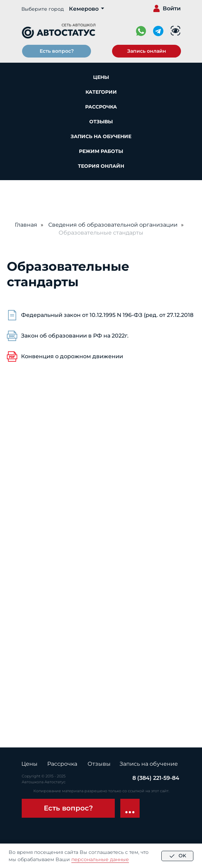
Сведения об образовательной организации (113, 225)
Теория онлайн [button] (101, 166)
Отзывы (101, 122)
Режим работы (101, 151)
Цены (101, 77)
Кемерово (84, 9)
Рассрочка (101, 107)
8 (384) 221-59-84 (156, 778)
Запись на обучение (101, 136)
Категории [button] (101, 92)
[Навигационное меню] (12, 190)
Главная (26, 225)
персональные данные (100, 859)
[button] (147, 51)
